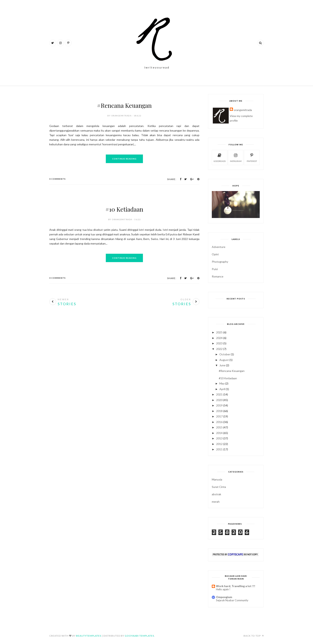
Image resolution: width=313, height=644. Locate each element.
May (222, 383)
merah (216, 502)
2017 (219, 416)
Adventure (219, 247)
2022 (219, 349)
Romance (218, 276)
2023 (219, 343)
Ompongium (224, 597)
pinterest (252, 157)
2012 (219, 444)
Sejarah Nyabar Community (232, 600)
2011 (219, 449)
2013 (219, 438)
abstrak (216, 494)
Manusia (217, 479)
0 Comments (57, 179)
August (224, 360)
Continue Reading (124, 159)
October (225, 354)
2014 (219, 433)
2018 (219, 411)
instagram (236, 157)
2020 (219, 400)
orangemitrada (243, 110)
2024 (219, 338)
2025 (219, 332)
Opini (215, 254)
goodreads (220, 157)
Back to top (254, 636)
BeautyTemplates (89, 636)
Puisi (215, 269)
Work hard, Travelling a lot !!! (236, 586)
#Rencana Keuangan (124, 105)
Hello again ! (223, 589)
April (222, 389)
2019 (219, 405)
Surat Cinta (219, 487)
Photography (220, 262)
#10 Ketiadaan (124, 209)
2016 (219, 422)
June (222, 365)
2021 (219, 394)
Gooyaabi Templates (139, 636)
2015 (219, 427)
